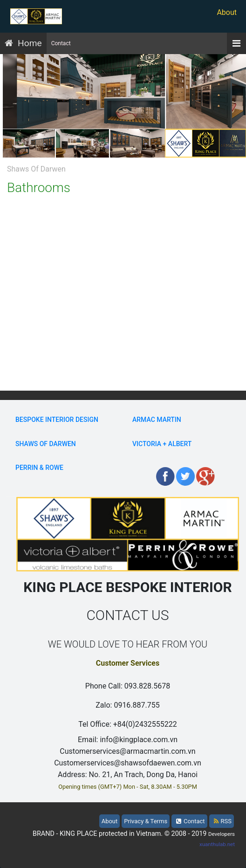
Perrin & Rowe (39, 468)
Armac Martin (157, 420)
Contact (61, 43)
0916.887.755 (137, 705)
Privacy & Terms (146, 821)
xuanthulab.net (217, 844)
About (227, 12)
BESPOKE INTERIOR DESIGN (57, 420)
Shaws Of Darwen (46, 444)
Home (30, 43)
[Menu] (236, 43)
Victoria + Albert (162, 444)
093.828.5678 (147, 686)
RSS (223, 821)
